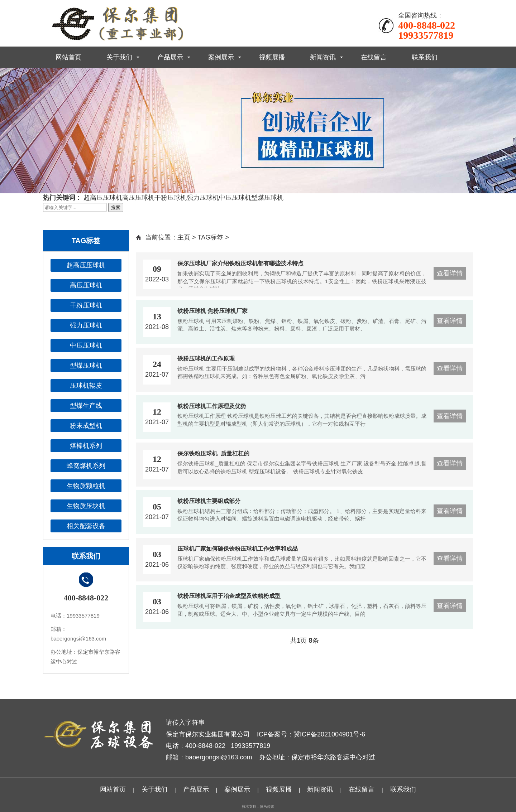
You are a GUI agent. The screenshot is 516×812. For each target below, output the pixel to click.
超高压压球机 (103, 198)
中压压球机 (235, 198)
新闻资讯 (323, 57)
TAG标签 (211, 237)
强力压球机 (203, 198)
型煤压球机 (267, 198)
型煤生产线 (86, 406)
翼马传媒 (267, 806)
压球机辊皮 (86, 386)
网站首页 (68, 57)
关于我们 (119, 57)
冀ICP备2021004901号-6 (329, 734)
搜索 (116, 207)
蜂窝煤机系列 (86, 466)
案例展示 (221, 57)
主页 (184, 237)
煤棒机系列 (86, 446)
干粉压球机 (171, 198)
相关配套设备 (86, 526)
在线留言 (374, 57)
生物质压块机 (86, 506)
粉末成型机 (86, 426)
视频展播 (272, 57)
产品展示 (170, 57)
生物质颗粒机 (86, 486)
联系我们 (425, 57)
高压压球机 (138, 198)
